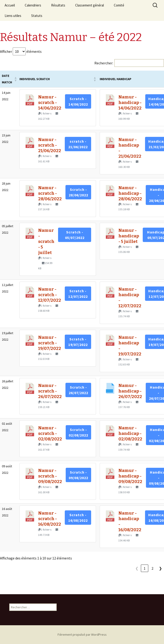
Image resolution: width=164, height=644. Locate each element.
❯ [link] (160, 568)
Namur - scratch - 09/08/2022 (50, 476)
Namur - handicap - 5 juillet (129, 236)
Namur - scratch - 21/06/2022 (50, 145)
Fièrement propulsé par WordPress (82, 635)
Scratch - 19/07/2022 (78, 342)
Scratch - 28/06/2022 (78, 192)
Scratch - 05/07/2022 (75, 235)
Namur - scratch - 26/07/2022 (50, 391)
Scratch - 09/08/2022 (78, 475)
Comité (119, 5)
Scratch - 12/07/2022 (78, 294)
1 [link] (145, 568)
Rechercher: (104, 63)
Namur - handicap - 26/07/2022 (130, 391)
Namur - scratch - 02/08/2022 (50, 434)
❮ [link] (137, 568)
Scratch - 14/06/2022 (78, 101)
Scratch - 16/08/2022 (78, 518)
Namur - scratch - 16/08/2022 (50, 519)
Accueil (10, 5)
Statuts (37, 16)
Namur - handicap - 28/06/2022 (130, 193)
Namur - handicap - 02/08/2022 (130, 434)
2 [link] (152, 568)
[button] (15, 79)
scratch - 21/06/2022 (78, 144)
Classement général (90, 5)
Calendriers (33, 5)
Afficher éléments (21, 51)
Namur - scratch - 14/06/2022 (50, 103)
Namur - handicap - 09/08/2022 (130, 476)
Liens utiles (13, 16)
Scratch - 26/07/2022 (78, 390)
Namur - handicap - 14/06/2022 (130, 103)
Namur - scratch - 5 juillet (46, 242)
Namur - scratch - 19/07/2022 (50, 343)
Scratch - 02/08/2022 (78, 432)
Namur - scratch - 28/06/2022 (50, 193)
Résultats (58, 5)
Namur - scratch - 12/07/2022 (50, 295)
